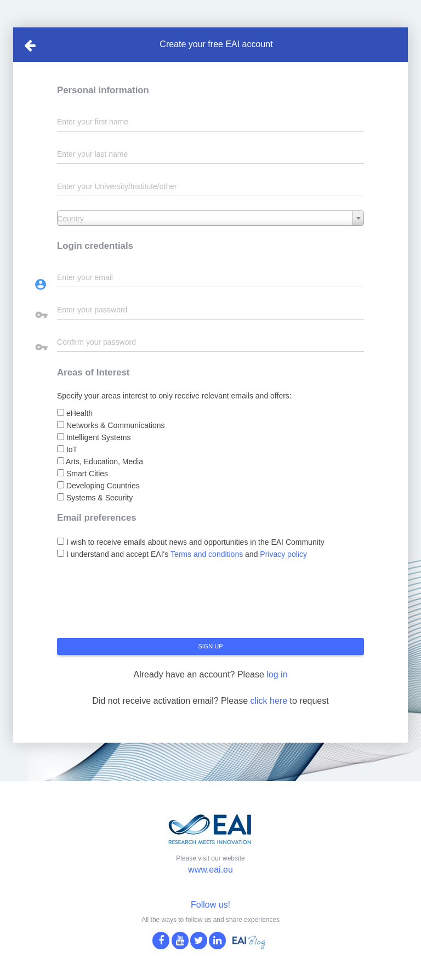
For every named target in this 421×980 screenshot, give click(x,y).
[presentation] (140, 603)
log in (277, 674)
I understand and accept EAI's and (182, 554)
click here (269, 701)
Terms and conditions (207, 554)
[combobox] (210, 218)
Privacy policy (283, 554)
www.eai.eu (210, 870)
